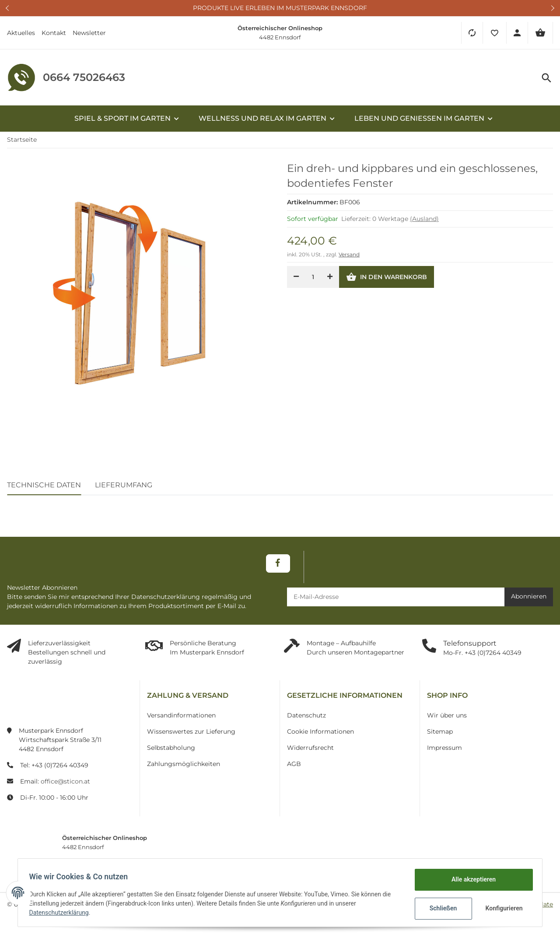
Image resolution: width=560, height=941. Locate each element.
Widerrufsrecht (310, 751)
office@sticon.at (65, 784)
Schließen (440, 908)
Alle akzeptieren (471, 879)
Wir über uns (447, 718)
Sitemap (440, 735)
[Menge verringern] (296, 280)
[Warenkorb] (540, 33)
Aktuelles (21, 33)
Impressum (444, 751)
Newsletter (89, 33)
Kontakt (54, 33)
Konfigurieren (502, 908)
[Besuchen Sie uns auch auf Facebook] (278, 567)
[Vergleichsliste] (472, 33)
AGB (294, 767)
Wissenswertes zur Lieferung (191, 735)
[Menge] (313, 280)
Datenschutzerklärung (62, 913)
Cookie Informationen (320, 735)
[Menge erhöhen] (330, 280)
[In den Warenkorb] (387, 280)
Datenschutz (306, 718)
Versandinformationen (181, 718)
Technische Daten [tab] (44, 488)
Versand (349, 258)
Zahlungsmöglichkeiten (184, 767)
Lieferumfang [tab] (124, 488)
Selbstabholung (171, 751)
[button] (494, 33)
